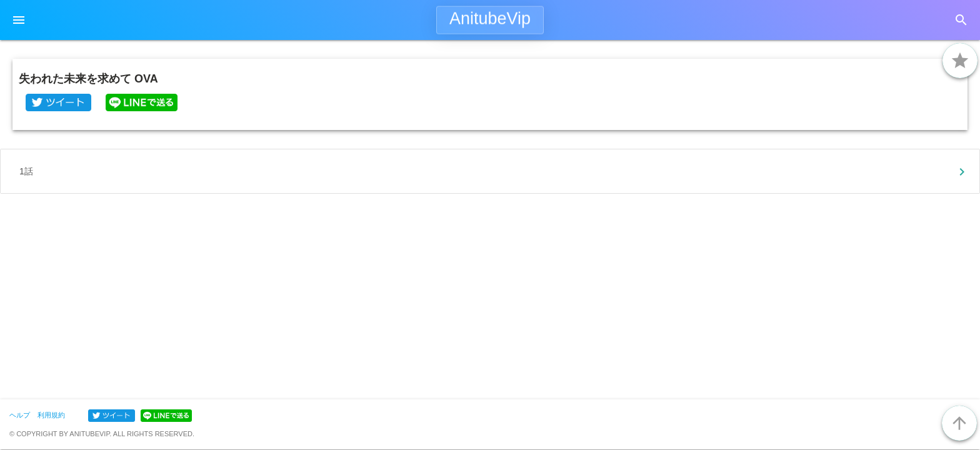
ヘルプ (20, 415)
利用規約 (51, 415)
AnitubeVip (490, 19)
